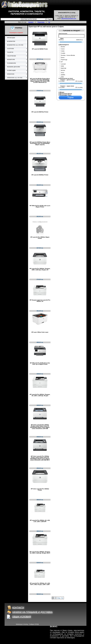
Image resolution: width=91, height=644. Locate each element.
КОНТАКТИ (16, 608)
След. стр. (60, 598)
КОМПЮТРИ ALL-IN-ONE (15, 45)
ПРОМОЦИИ (11, 38)
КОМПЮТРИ (11, 41)
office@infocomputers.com (69, 18)
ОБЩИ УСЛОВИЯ (19, 617)
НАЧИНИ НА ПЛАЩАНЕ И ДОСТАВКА (30, 612)
